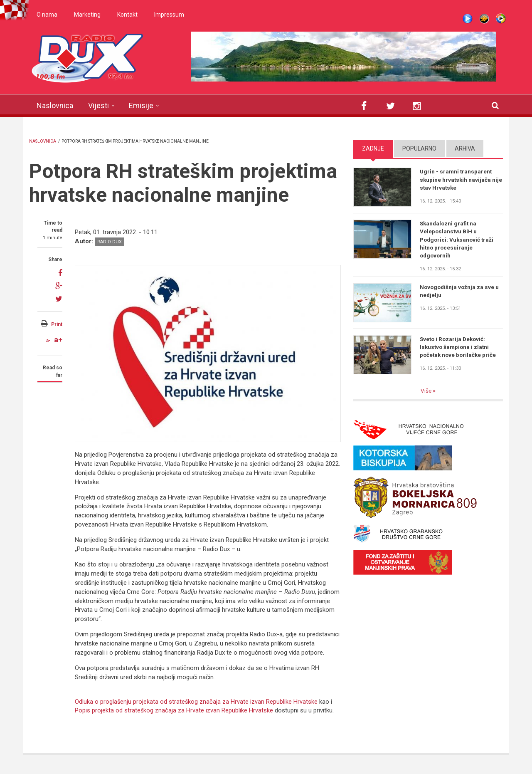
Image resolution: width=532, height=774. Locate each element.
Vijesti (99, 105)
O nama (47, 15)
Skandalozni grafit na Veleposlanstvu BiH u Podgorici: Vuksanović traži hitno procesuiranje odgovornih (458, 240)
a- (48, 341)
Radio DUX (110, 242)
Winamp (484, 19)
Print (57, 324)
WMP (501, 19)
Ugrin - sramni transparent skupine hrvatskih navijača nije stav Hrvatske (457, 180)
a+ (58, 340)
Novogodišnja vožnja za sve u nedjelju (460, 293)
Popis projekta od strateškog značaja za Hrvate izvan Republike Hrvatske (174, 710)
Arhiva (465, 148)
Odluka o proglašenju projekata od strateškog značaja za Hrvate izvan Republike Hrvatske (197, 702)
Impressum (169, 15)
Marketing (87, 15)
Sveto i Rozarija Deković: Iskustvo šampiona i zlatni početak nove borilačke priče (459, 349)
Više (427, 392)
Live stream (468, 19)
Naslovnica (55, 105)
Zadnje (373, 148)
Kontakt (127, 15)
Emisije (141, 105)
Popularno (419, 148)
